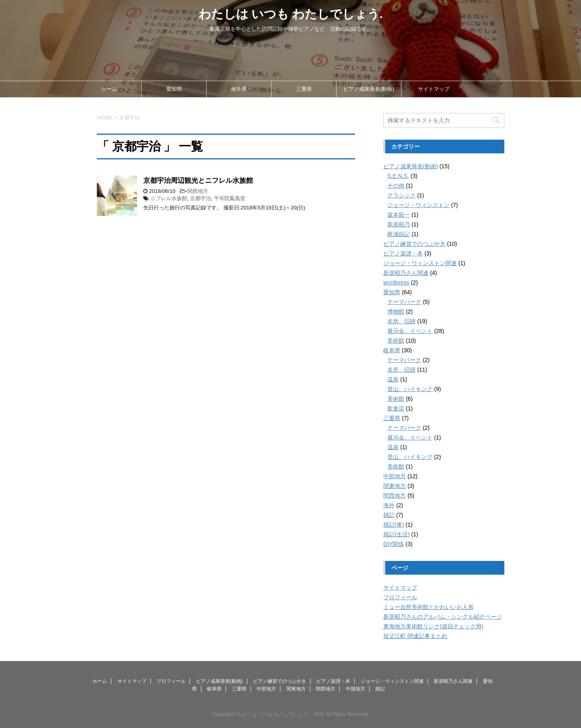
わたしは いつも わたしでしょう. (291, 14)
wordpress (396, 282)
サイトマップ (434, 89)
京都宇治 (201, 198)
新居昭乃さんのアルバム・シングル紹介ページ (443, 617)
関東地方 (395, 486)
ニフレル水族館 (169, 198)
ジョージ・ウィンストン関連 (420, 263)
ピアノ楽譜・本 (403, 253)
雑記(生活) (396, 534)
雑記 (389, 515)
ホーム (109, 89)
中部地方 (395, 476)
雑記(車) (394, 525)
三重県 (304, 89)
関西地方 (198, 191)
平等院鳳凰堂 (230, 198)
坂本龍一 (399, 215)
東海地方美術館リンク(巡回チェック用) (433, 626)
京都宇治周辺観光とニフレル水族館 (198, 181)
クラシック (401, 195)
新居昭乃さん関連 (406, 273)
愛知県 (174, 89)
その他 (396, 186)
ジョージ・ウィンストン (418, 205)
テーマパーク (404, 302)
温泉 (393, 379)
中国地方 (355, 689)
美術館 (396, 341)
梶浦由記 (399, 234)
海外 (389, 505)
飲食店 (396, 408)
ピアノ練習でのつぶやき (414, 244)
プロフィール (400, 597)
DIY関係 (394, 544)
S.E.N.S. (398, 176)
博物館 (396, 312)
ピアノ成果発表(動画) (369, 89)
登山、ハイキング (410, 389)
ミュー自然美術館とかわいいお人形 (428, 607)
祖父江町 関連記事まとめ (415, 636)
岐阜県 (239, 89)
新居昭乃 (399, 224)
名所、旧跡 (401, 321)
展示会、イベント (410, 331)
